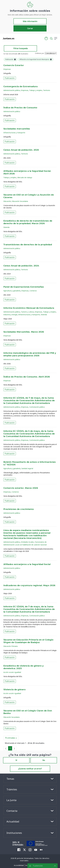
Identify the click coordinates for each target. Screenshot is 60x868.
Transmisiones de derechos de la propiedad (28, 245)
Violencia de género (14, 690)
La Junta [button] (11, 800)
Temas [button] (10, 779)
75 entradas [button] (12, 738)
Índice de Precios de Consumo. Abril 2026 (27, 377)
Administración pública (12, 90)
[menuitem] (19, 850)
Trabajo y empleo (36, 90)
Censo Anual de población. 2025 (21, 150)
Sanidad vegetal (27, 468)
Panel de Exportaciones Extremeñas (24, 287)
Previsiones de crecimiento (19, 509)
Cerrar (30, 28)
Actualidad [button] (13, 821)
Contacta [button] (12, 811)
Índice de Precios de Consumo (20, 108)
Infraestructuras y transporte (14, 133)
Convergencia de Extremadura (20, 87)
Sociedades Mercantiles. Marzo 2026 (24, 332)
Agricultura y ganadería (12, 291)
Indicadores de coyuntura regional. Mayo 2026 (29, 586)
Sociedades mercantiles (17, 129)
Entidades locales (27, 542)
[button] (46, 38)
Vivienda (6, 227)
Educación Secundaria (20, 201)
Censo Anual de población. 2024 (21, 266)
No (44, 760)
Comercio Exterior (14, 65)
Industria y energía (10, 315)
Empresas (7, 69)
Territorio (47, 90)
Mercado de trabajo (25, 177)
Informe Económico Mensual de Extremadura (29, 308)
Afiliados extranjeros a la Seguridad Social (27, 564)
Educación (7, 201)
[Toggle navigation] (17, 38)
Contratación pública (37, 407)
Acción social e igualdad (12, 672)
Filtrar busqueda (20, 48)
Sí (16, 760)
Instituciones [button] (14, 833)
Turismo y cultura (27, 312)
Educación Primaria (10, 646)
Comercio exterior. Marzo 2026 (21, 488)
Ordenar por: (40, 53)
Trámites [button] (12, 789)
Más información (30, 21)
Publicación (10, 78)
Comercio (33, 291)
